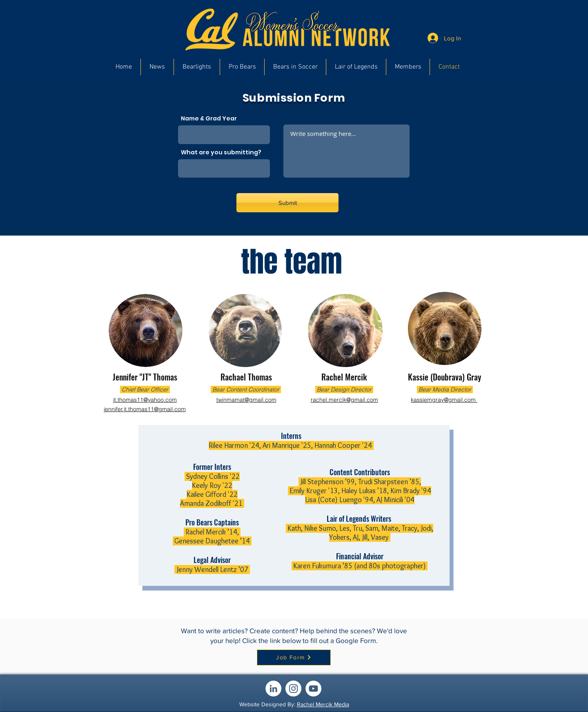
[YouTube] (313, 689)
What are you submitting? (221, 152)
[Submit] (287, 203)
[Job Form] (294, 657)
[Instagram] (293, 689)
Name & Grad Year (209, 118)
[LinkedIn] (273, 689)
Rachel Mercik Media (323, 704)
